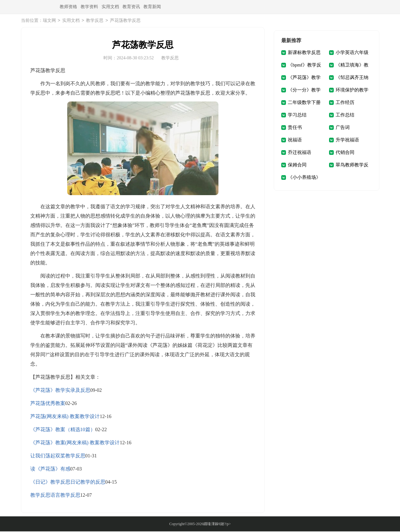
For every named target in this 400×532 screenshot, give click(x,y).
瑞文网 (49, 21)
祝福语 (295, 140)
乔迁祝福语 (300, 153)
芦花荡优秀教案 (48, 404)
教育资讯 (131, 7)
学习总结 (297, 116)
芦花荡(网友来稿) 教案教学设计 (65, 417)
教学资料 (89, 7)
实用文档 (110, 7)
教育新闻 (152, 7)
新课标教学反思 (304, 53)
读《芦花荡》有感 (50, 469)
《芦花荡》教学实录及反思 (60, 391)
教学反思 (95, 21)
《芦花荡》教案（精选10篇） (63, 430)
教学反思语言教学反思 (55, 496)
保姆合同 (297, 165)
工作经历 (345, 103)
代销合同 (345, 153)
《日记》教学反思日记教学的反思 (68, 483)
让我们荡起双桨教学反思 (58, 456)
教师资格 (68, 7)
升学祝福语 (347, 140)
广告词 (343, 128)
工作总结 (345, 116)
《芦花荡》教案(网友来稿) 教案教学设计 (75, 443)
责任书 (295, 128)
